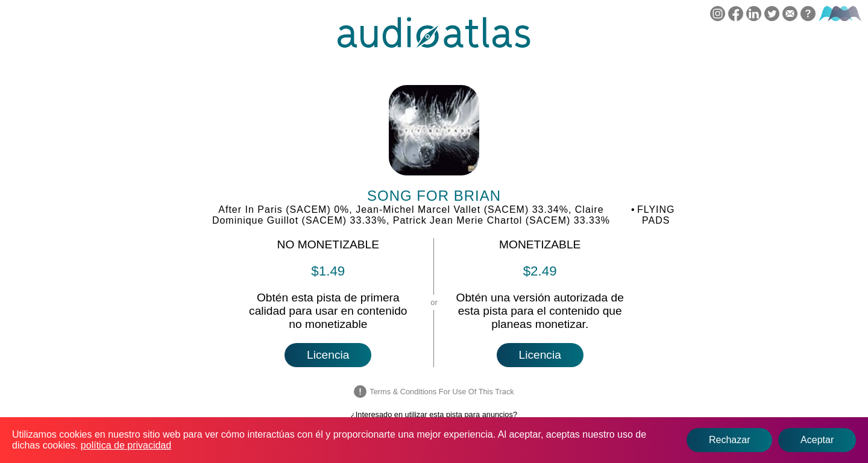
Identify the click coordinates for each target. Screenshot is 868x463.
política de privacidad (126, 445)
